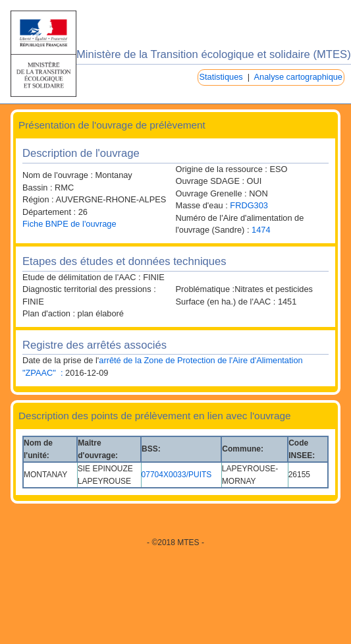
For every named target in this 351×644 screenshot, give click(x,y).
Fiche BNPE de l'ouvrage (69, 224)
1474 (261, 230)
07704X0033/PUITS (177, 475)
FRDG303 (249, 205)
